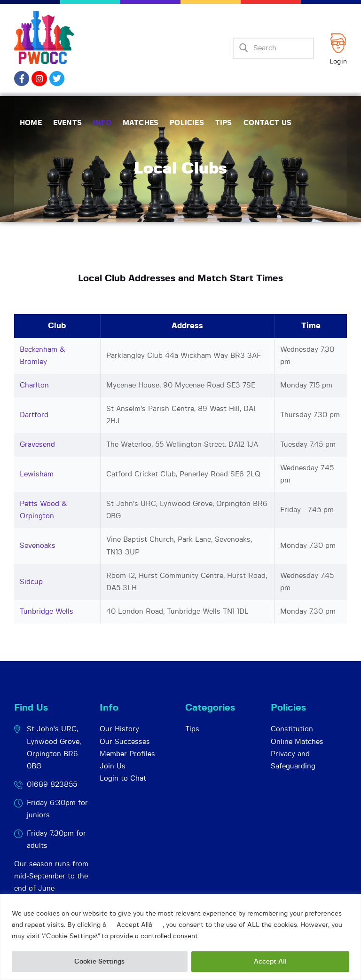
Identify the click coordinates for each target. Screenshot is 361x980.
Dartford (34, 415)
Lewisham (37, 474)
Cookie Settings (99, 962)
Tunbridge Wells (47, 612)
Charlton (34, 385)
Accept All (270, 962)
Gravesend (37, 445)
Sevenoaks (38, 546)
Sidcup (31, 582)
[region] (180, 937)
